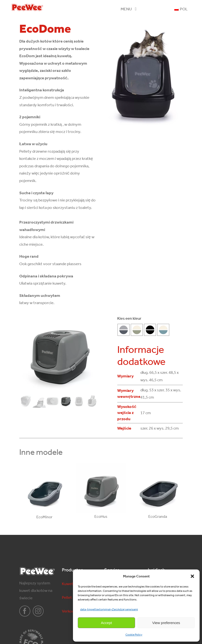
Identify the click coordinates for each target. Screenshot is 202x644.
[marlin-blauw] (163, 330)
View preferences (166, 623)
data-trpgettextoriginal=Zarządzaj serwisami (109, 609)
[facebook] (25, 611)
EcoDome (45, 29)
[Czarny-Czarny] (150, 330)
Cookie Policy (134, 635)
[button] (192, 576)
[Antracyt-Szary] (124, 330)
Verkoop (69, 611)
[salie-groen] (137, 330)
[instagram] (38, 611)
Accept (106, 623)
